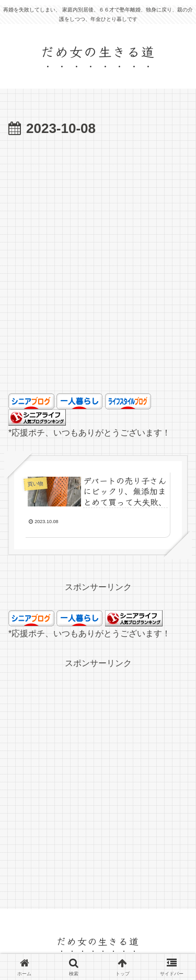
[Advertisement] (98, 280)
